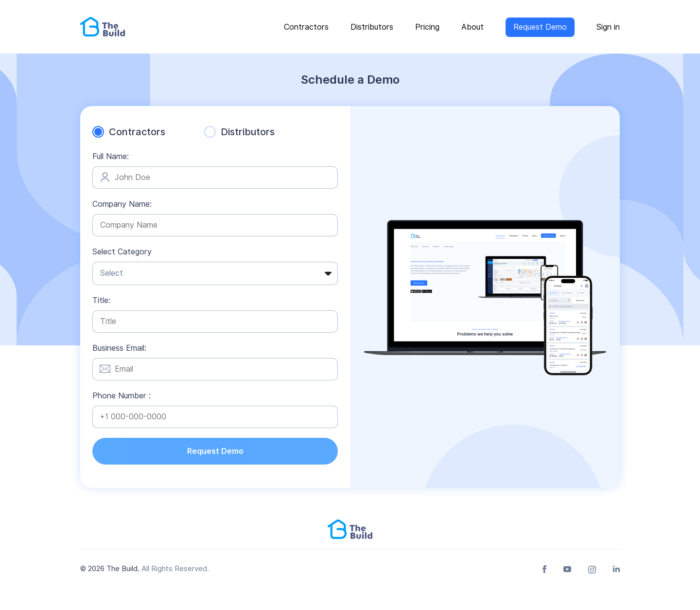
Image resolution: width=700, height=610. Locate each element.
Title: (101, 300)
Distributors (372, 27)
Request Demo (540, 27)
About (472, 27)
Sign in (608, 27)
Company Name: (122, 204)
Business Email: (119, 348)
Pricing (427, 27)
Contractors (306, 27)
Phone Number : (122, 396)
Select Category (122, 252)
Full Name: (111, 156)
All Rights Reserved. (175, 569)
